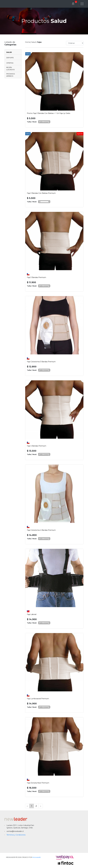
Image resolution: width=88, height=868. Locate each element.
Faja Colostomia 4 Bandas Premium (41, 530)
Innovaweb (37, 857)
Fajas (39, 42)
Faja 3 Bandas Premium (36, 277)
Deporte (10, 58)
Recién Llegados (10, 69)
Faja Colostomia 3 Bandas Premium (41, 362)
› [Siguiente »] (41, 806)
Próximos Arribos (11, 75)
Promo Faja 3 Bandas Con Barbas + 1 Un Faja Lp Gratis (49, 113)
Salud (9, 52)
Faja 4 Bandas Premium (37, 446)
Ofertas (10, 63)
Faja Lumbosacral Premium (38, 699)
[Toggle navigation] (82, 4)
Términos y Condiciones (16, 835)
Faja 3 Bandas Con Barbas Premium (41, 193)
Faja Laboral (32, 614)
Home (28, 42)
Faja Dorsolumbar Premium (38, 783)
